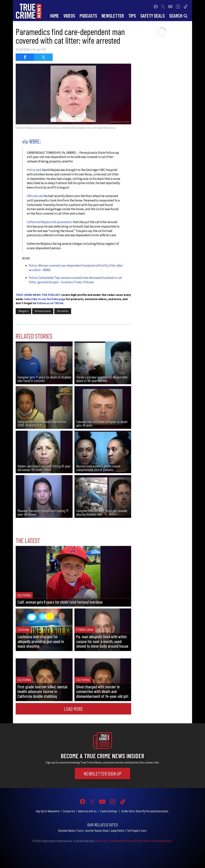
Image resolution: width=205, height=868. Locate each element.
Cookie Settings (109, 811)
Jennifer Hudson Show (97, 830)
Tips (132, 16)
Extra (80, 830)
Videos (69, 16)
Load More (74, 709)
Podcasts (88, 16)
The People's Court (137, 830)
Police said (34, 170)
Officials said (35, 196)
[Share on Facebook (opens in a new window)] (25, 57)
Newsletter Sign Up (102, 773)
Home (54, 16)
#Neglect (23, 311)
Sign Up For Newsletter (48, 811)
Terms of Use (151, 841)
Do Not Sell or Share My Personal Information (145, 811)
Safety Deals (153, 16)
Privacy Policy (134, 841)
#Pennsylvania (43, 311)
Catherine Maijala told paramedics (50, 222)
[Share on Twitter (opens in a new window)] (43, 57)
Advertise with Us (87, 811)
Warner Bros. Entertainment (110, 841)
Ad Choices (166, 841)
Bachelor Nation (67, 830)
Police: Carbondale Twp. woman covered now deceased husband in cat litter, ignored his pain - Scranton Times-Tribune (75, 280)
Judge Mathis (117, 830)
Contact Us (69, 811)
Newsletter (113, 16)
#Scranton (63, 311)
